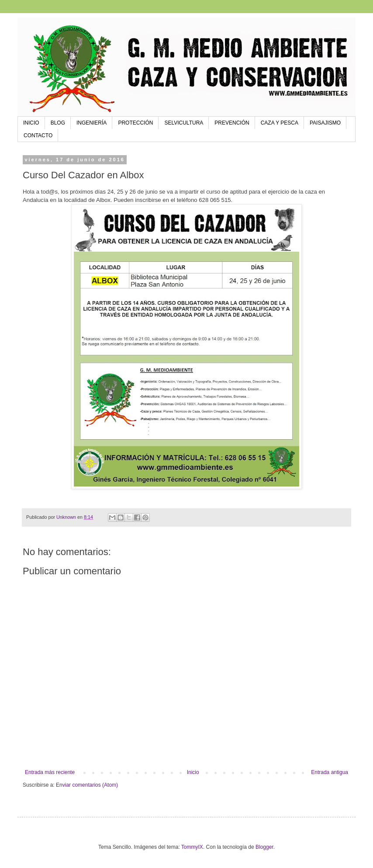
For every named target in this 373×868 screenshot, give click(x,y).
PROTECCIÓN (135, 123)
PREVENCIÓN (232, 123)
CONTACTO (38, 135)
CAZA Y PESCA (280, 123)
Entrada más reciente (50, 772)
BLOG (58, 123)
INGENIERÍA (92, 123)
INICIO (31, 123)
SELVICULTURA (184, 123)
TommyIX (192, 847)
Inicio (193, 772)
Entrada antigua (330, 772)
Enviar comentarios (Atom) (87, 785)
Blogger (264, 847)
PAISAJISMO (325, 123)
